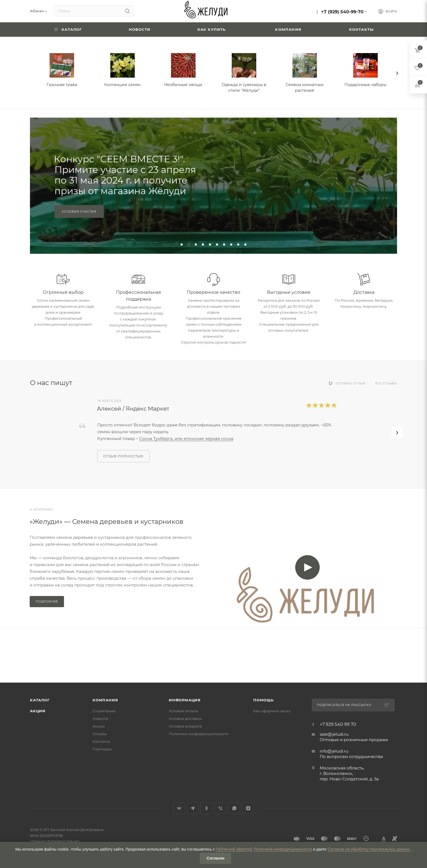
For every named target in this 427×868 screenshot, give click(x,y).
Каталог (40, 700)
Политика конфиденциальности (199, 734)
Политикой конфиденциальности (283, 849)
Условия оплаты (184, 711)
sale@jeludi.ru (334, 734)
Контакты (101, 741)
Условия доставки (185, 719)
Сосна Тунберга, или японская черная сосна (186, 438)
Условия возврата (185, 726)
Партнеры (102, 749)
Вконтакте (179, 808)
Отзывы (100, 734)
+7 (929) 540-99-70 (342, 12)
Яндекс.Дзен (248, 808)
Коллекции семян (122, 85)
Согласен (216, 858)
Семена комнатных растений (305, 88)
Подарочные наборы (365, 85)
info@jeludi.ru (334, 751)
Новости (100, 719)
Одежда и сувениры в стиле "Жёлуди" (244, 88)
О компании (104, 711)
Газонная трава (62, 85)
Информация (185, 700)
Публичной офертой (234, 849)
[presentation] (397, 73)
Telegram (193, 808)
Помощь (263, 700)
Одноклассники (207, 808)
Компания (105, 700)
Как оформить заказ (272, 711)
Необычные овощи (183, 85)
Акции (38, 711)
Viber (220, 808)
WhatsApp (234, 808)
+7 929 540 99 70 (338, 725)
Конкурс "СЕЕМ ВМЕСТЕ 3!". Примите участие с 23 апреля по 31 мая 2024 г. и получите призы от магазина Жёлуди (125, 175)
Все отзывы (386, 383)
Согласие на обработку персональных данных (369, 849)
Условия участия (79, 212)
